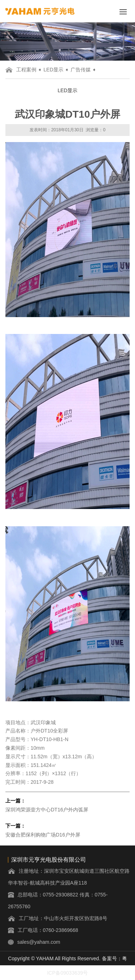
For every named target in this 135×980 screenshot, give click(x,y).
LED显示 (53, 70)
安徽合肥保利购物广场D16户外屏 (43, 835)
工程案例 (26, 70)
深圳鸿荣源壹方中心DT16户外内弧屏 (47, 810)
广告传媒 (81, 70)
